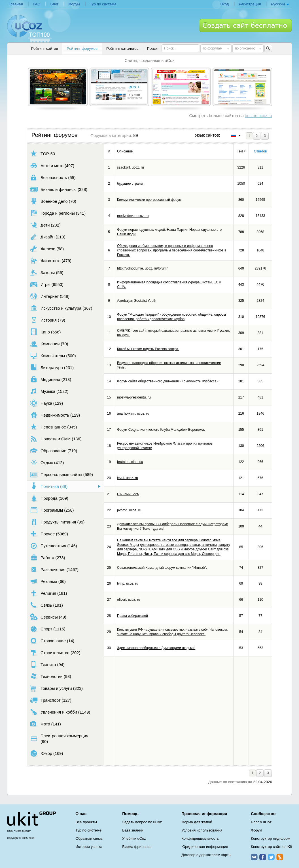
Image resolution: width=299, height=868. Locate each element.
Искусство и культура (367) (61, 308)
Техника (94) (47, 665)
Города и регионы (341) (58, 213)
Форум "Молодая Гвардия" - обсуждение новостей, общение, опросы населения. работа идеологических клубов (171, 317)
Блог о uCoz (261, 822)
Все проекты (86, 822)
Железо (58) (47, 249)
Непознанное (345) (53, 427)
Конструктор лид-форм (271, 838)
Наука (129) (46, 403)
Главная (16, 4)
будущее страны (130, 184)
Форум (74, 4)
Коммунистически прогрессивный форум (149, 200)
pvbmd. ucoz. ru (129, 510)
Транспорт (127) (51, 700)
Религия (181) (48, 593)
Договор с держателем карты (206, 855)
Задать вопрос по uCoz (142, 822)
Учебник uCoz (134, 838)
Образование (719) (53, 451)
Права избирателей (132, 616)
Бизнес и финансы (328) (59, 189)
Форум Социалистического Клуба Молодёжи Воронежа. (161, 430)
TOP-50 (42, 154)
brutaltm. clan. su (130, 462)
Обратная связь (89, 838)
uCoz (31, 819)
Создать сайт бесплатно (246, 25)
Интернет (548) (50, 296)
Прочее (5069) (49, 534)
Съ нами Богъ (128, 494)
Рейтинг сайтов (45, 49)
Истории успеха (89, 847)
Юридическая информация (205, 847)
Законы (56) (47, 273)
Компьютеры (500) (53, 356)
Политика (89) (49, 486)
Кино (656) (45, 332)
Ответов (260, 151)
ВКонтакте (254, 857)
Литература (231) (52, 368)
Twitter (271, 857)
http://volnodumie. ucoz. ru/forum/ (142, 268)
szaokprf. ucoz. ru (131, 167)
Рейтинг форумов (82, 49)
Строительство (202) (55, 653)
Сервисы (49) (48, 617)
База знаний (133, 830)
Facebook (263, 857)
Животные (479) (51, 261)
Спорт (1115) (48, 629)
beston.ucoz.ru (258, 116)
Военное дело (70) (53, 201)
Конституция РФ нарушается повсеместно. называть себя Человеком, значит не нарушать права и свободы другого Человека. (172, 632)
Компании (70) (49, 344)
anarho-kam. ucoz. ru (133, 413)
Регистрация (250, 4)
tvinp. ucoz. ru (128, 583)
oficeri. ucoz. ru (129, 600)
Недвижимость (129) (55, 415)
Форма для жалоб (197, 822)
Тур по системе (103, 4)
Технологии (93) (50, 676)
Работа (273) (47, 558)
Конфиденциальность (200, 838)
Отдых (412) (47, 463)
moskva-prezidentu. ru (134, 397)
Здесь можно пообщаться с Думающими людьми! (156, 648)
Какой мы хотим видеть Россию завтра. (148, 349)
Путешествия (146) (53, 546)
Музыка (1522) (49, 391)
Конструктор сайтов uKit (271, 847)
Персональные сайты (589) (61, 474)
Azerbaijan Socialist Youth (137, 301)
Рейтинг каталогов (122, 49)
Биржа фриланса (137, 847)
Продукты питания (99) (57, 522)
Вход (224, 4)
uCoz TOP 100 (29, 29)
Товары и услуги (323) (56, 688)
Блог (54, 4)
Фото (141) (45, 724)
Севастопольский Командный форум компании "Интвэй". (162, 568)
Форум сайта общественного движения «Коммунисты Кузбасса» (168, 381)
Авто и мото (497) (52, 166)
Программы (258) (52, 510)
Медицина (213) (50, 379)
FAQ (37, 4)
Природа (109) (49, 498)
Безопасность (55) (53, 177)
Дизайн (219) (48, 237)
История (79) (47, 320)
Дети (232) (45, 225)
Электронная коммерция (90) (59, 739)
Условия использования (202, 830)
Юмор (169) (46, 753)
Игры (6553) (47, 284)
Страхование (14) (52, 641)
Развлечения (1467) (54, 569)
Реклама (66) (48, 581)
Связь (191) (46, 605)
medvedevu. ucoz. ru (133, 216)
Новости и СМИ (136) (56, 439)
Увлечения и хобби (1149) (60, 712)
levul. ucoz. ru (128, 478)
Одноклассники (280, 857)
